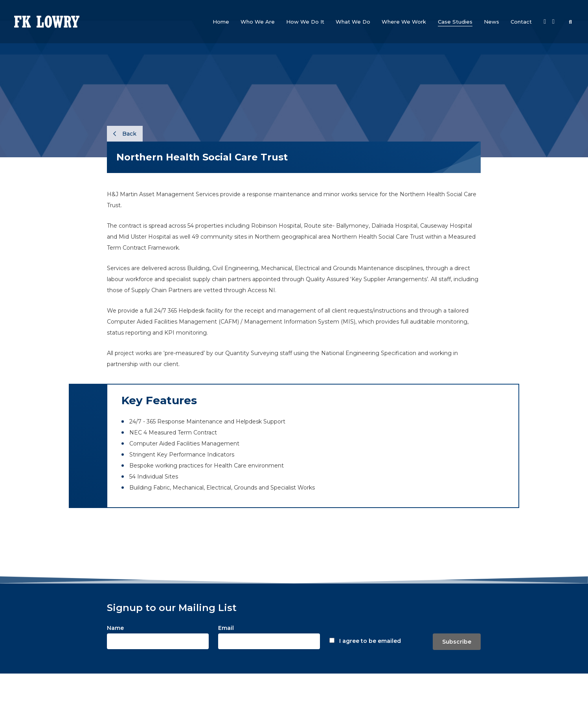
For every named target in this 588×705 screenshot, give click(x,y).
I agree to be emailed (370, 641)
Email (226, 628)
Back (125, 134)
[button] (258, 22)
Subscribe (457, 642)
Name (115, 628)
